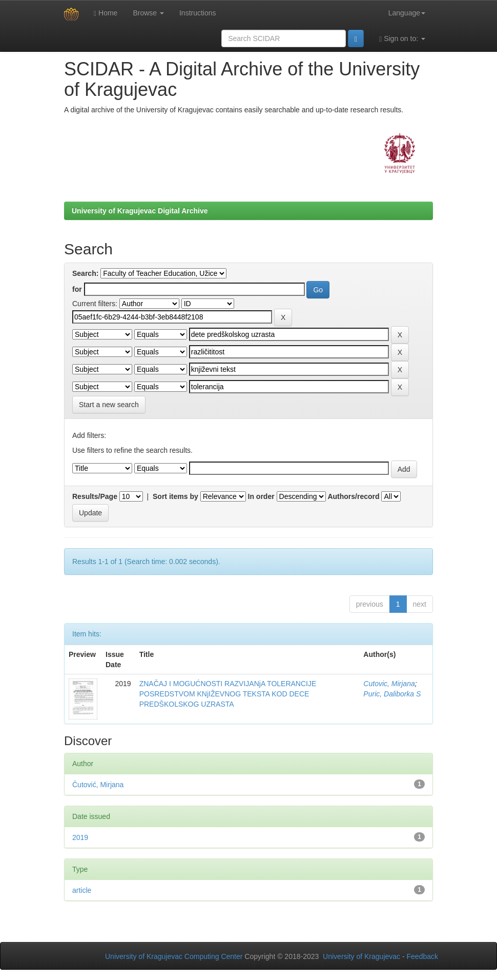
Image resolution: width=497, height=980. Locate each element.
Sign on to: (402, 39)
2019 (80, 837)
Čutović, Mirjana (98, 785)
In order (261, 496)
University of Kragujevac (361, 956)
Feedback (422, 956)
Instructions (198, 13)
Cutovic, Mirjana (389, 684)
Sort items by (175, 496)
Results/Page (95, 496)
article (82, 890)
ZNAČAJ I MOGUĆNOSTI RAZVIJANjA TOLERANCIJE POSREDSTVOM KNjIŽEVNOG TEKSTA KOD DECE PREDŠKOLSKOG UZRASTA (228, 694)
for (77, 289)
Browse (148, 13)
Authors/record (353, 496)
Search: (85, 273)
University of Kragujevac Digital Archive (140, 211)
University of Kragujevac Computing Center (174, 956)
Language (407, 13)
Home (106, 13)
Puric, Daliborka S (392, 694)
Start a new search (109, 405)
